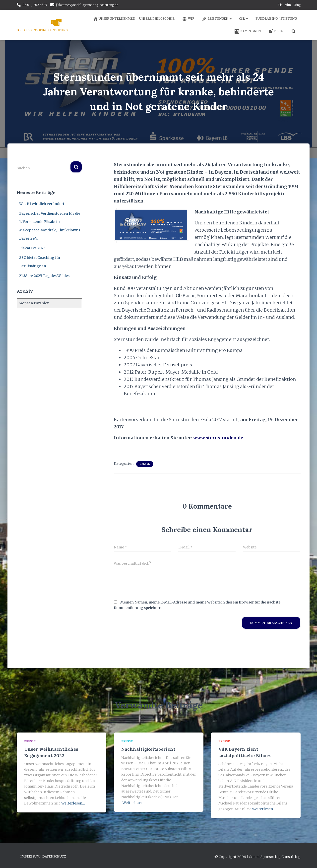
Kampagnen (248, 31)
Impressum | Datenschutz (43, 856)
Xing (297, 5)
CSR (244, 19)
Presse (145, 464)
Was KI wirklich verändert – (43, 204)
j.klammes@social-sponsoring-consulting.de (87, 5)
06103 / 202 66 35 (35, 5)
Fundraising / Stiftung (276, 19)
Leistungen (217, 19)
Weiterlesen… (73, 803)
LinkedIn (285, 5)
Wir (188, 19)
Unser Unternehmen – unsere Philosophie (134, 19)
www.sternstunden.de (219, 438)
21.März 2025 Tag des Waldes (44, 276)
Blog (276, 31)
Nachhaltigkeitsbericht (148, 749)
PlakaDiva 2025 (32, 248)
